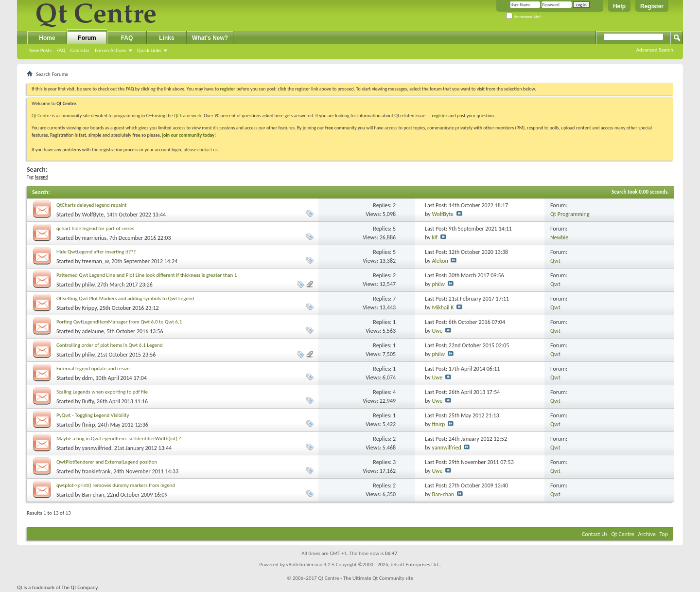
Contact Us (595, 534)
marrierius (94, 238)
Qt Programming (570, 214)
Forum (87, 38)
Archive (647, 534)
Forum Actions (111, 50)
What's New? (210, 38)
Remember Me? (524, 17)
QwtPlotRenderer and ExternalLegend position (107, 462)
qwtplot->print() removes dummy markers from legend (116, 485)
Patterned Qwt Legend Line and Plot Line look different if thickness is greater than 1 (147, 275)
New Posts (40, 50)
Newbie (559, 237)
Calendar (80, 50)
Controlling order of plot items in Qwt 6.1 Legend (110, 345)
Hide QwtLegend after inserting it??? (96, 252)
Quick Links (149, 50)
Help (619, 6)
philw (88, 285)
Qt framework (188, 116)
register (440, 116)
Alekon (440, 261)
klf (435, 237)
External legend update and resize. (94, 368)
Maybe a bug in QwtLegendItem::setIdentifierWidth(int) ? (119, 439)
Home (47, 38)
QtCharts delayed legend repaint (91, 205)
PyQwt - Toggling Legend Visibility (93, 415)
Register (652, 6)
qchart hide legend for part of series (95, 228)
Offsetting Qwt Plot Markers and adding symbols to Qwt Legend (125, 298)
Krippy (89, 308)
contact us (208, 150)
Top (664, 534)
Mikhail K (443, 307)
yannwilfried (97, 448)
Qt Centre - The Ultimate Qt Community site (366, 578)
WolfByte (93, 215)
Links (166, 38)
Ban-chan (93, 495)
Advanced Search (655, 50)
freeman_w (96, 261)
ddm (87, 378)
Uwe (437, 331)
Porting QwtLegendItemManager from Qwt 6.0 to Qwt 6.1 (119, 322)
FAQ (61, 50)
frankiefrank (96, 471)
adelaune (93, 331)
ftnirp (89, 425)
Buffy (88, 401)
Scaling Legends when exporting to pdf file (102, 392)
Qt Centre (41, 116)
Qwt (555, 261)
